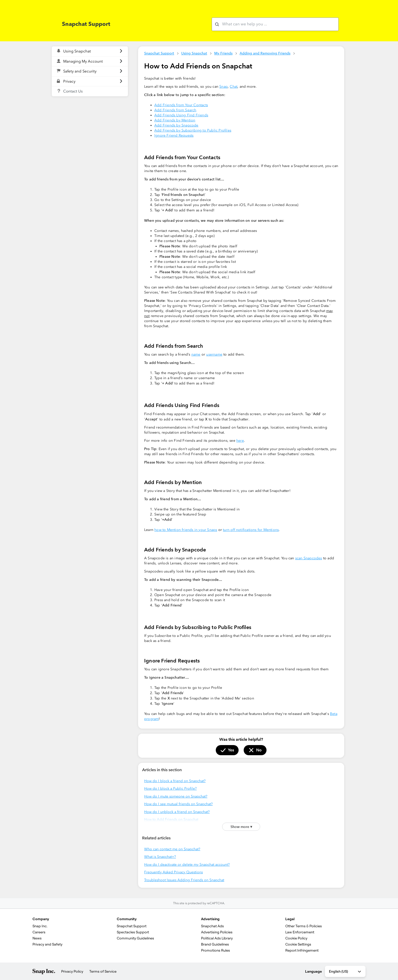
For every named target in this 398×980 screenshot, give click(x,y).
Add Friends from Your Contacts (181, 105)
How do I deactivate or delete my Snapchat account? (187, 865)
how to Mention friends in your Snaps (186, 530)
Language (313, 971)
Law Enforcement (300, 932)
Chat (234, 87)
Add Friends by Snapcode (176, 125)
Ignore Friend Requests (174, 135)
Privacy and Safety (47, 944)
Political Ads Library (217, 938)
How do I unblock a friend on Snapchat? (177, 812)
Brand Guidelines (215, 944)
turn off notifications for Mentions (251, 530)
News (37, 938)
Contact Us (73, 91)
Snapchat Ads (212, 926)
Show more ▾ (241, 827)
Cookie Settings (298, 944)
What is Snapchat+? (160, 857)
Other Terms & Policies (304, 926)
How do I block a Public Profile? (170, 789)
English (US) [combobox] (345, 972)
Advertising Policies (217, 932)
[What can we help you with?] (275, 24)
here (240, 441)
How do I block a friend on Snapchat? (175, 781)
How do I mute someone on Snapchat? (176, 796)
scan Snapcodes (309, 558)
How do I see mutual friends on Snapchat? (178, 804)
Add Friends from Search (175, 110)
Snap (223, 87)
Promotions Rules (215, 950)
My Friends (223, 53)
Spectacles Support (133, 932)
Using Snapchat (194, 53)
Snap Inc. (40, 926)
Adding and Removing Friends (265, 53)
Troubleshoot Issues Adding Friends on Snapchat (184, 880)
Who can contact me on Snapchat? (172, 849)
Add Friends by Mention (175, 120)
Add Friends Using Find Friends (181, 115)
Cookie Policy (296, 938)
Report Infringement (302, 950)
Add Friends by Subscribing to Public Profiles (193, 130)
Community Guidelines (135, 938)
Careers (39, 932)
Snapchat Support (159, 53)
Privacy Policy (72, 971)
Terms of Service (103, 971)
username (214, 354)
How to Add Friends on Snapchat (171, 819)
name (196, 354)
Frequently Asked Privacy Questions (173, 872)
